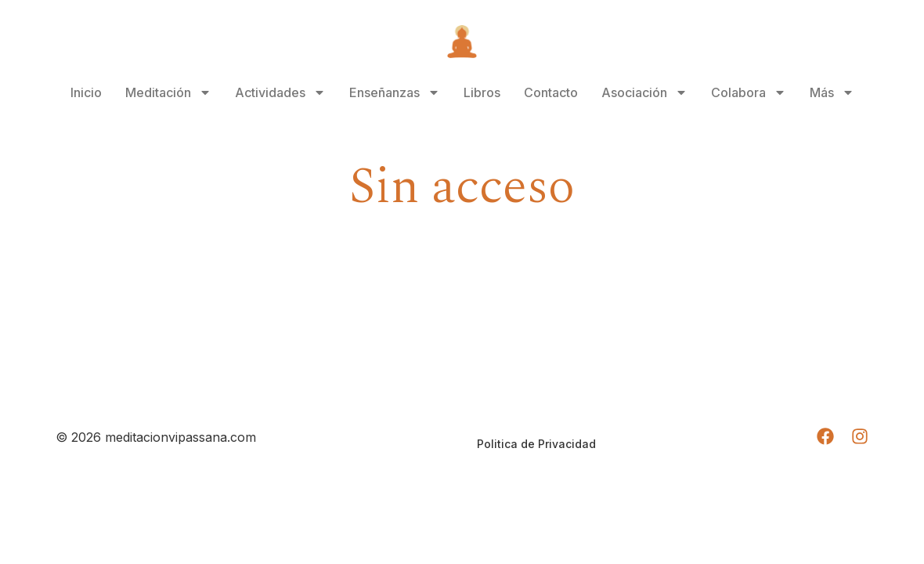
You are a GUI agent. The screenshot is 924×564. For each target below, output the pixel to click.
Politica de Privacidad (536, 444)
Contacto (551, 92)
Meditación (168, 92)
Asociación (644, 92)
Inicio (86, 92)
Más (832, 92)
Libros (482, 92)
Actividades (280, 92)
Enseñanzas (395, 92)
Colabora (749, 92)
